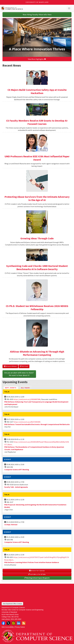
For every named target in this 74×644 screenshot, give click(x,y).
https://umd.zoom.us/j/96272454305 (27, 422)
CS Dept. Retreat (11, 525)
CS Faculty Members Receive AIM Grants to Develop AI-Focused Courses (37, 122)
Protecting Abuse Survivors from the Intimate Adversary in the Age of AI (37, 198)
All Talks (25, 388)
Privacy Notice (20, 627)
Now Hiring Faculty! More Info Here (37, 15)
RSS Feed (24, 366)
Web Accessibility (8, 627)
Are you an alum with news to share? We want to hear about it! (19, 374)
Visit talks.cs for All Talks (37, 574)
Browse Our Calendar (37, 571)
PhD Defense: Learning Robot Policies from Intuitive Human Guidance (32, 562)
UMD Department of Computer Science (30, 8)
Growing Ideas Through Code (37, 238)
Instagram (14, 623)
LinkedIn (19, 623)
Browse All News (10, 366)
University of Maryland (37, 2)
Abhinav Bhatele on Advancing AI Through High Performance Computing (37, 353)
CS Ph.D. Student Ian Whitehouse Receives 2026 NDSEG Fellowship (37, 308)
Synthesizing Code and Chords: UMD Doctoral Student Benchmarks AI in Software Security (37, 268)
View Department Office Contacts (12, 604)
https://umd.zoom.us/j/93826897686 (27, 399)
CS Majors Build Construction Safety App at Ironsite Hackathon (37, 91)
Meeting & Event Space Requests (37, 578)
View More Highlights (37, 59)
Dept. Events (12, 388)
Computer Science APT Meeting (17, 470)
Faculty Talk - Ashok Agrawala (16, 487)
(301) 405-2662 (16, 619)
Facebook (3, 623)
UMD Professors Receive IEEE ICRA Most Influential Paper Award (37, 158)
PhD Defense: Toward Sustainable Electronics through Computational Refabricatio (37, 424)
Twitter (8, 623)
